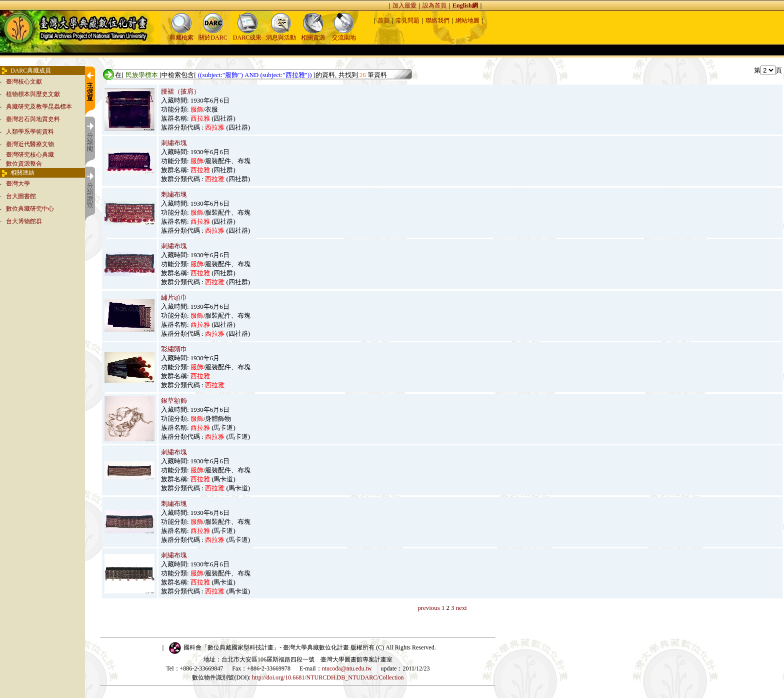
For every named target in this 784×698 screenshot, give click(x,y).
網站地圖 (467, 21)
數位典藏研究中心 (30, 209)
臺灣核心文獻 (24, 82)
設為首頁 (434, 6)
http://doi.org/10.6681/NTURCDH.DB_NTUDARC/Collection (328, 677)
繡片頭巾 (174, 297)
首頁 (383, 21)
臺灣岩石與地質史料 (33, 119)
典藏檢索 (181, 34)
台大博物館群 (24, 221)
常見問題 (407, 21)
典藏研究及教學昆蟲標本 (39, 107)
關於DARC (213, 34)
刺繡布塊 (174, 143)
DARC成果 (247, 34)
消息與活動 (281, 34)
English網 (465, 6)
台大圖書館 (21, 196)
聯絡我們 (437, 21)
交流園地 (344, 34)
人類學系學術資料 (30, 132)
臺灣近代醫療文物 (30, 144)
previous (429, 608)
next (461, 608)
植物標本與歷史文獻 (33, 94)
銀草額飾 (174, 401)
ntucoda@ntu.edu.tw (347, 668)
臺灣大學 (18, 184)
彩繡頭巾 (174, 349)
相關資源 (313, 34)
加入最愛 (404, 6)
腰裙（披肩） (180, 91)
